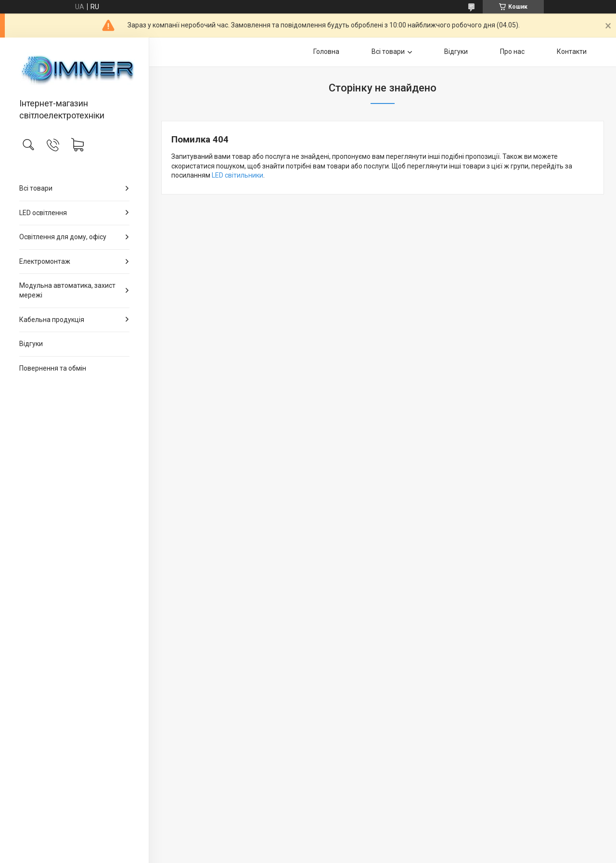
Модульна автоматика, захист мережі (67, 290)
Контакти (572, 52)
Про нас (512, 52)
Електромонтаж (45, 261)
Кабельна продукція (52, 320)
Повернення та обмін (53, 368)
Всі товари (36, 188)
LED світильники (237, 175)
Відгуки (31, 344)
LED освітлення (43, 213)
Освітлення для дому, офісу (63, 237)
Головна (326, 52)
